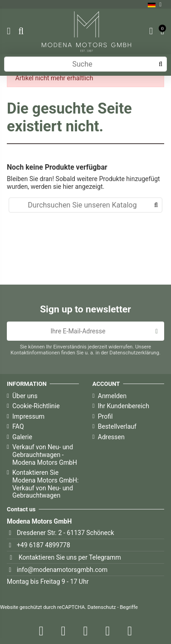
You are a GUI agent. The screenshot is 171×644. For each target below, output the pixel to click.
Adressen (111, 437)
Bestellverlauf (117, 426)
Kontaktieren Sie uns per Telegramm (70, 557)
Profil (106, 416)
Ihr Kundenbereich (124, 406)
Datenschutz (102, 607)
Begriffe (129, 607)
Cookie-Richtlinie (36, 406)
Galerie (22, 437)
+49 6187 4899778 (44, 545)
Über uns (25, 396)
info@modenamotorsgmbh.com (62, 570)
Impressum (28, 416)
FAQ (18, 426)
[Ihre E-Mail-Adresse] (78, 331)
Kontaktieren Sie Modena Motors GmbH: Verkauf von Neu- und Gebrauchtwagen (45, 484)
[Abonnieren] (157, 331)
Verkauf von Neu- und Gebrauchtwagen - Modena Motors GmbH (45, 455)
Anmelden (112, 396)
